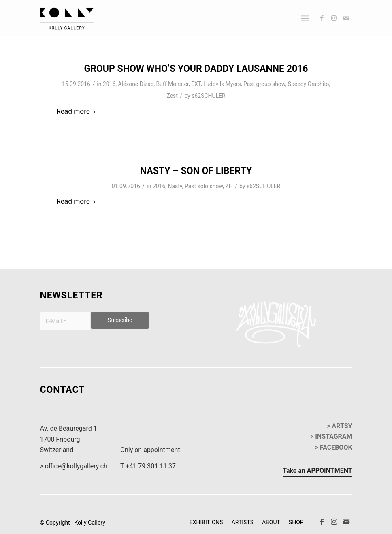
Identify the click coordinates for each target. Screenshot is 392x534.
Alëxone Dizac (136, 84)
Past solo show (204, 186)
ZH (229, 186)
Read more (76, 111)
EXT (196, 84)
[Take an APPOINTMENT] (317, 472)
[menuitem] (305, 18)
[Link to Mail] (346, 18)
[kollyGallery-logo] (67, 18)
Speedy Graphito (309, 84)
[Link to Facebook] (322, 18)
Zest (172, 96)
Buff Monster (172, 84)
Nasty (175, 186)
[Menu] (305, 18)
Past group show (264, 84)
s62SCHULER (208, 96)
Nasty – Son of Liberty (196, 171)
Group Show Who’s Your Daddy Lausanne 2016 (196, 69)
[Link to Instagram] (334, 18)
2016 (109, 84)
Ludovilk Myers (222, 84)
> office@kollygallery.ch (73, 466)
